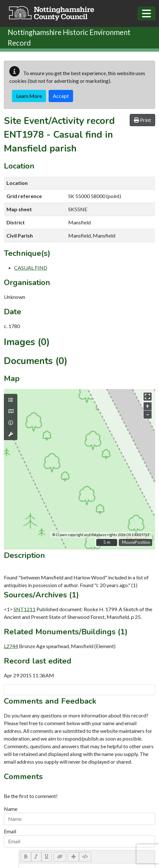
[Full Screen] (73, 857)
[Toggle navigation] (146, 13)
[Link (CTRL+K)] (60, 857)
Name (11, 809)
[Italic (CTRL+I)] (36, 857)
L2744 (11, 646)
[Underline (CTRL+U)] (47, 857)
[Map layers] (11, 400)
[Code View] (85, 857)
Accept (61, 96)
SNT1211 (24, 609)
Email (10, 831)
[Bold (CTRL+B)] (26, 857)
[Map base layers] (11, 411)
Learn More (29, 96)
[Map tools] (11, 434)
